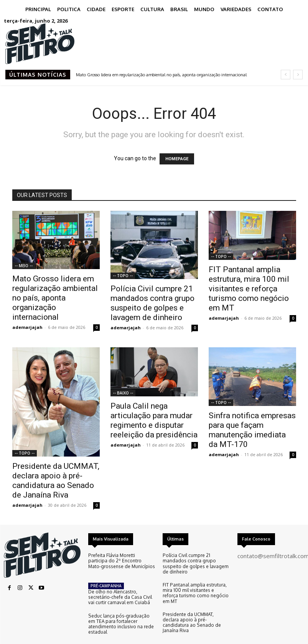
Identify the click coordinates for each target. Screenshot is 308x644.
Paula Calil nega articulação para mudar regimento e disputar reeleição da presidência (154, 420)
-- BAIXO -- (123, 393)
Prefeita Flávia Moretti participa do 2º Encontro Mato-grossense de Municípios (121, 560)
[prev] (286, 75)
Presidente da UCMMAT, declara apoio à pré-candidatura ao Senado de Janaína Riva (56, 481)
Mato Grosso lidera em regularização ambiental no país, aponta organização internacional (161, 75)
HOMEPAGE (177, 159)
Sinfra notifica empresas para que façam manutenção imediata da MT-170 (252, 430)
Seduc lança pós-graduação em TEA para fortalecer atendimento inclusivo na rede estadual (121, 613)
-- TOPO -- (123, 276)
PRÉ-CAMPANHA (106, 580)
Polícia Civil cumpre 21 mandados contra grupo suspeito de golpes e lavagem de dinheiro (152, 303)
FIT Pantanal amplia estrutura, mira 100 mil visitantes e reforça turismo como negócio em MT (249, 289)
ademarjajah (27, 327)
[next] (298, 75)
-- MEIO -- (24, 266)
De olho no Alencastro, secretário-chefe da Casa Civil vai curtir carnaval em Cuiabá (120, 590)
